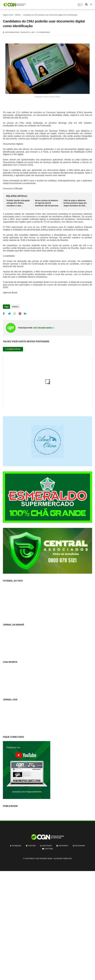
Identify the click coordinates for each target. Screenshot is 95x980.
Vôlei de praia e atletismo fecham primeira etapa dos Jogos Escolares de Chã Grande (75, 203)
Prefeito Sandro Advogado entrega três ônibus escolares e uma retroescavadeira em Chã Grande (18, 203)
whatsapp (47, 846)
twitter (32, 846)
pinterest (63, 846)
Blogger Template (63, 859)
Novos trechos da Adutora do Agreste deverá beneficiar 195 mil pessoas (47, 203)
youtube (49, 849)
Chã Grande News (44, 859)
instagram (80, 846)
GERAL (18, 15)
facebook (17, 846)
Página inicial (8, 15)
